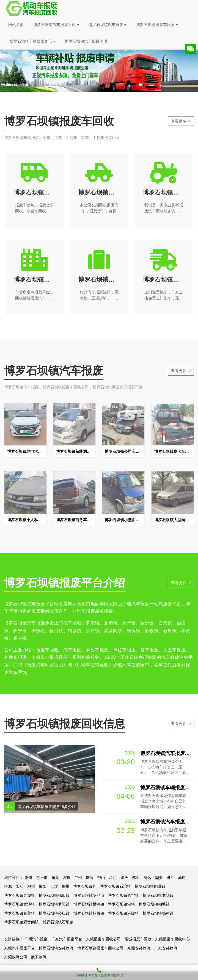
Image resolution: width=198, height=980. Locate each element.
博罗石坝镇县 (85, 886)
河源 (8, 886)
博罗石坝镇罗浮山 (89, 895)
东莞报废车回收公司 (103, 939)
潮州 (31, 886)
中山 (101, 878)
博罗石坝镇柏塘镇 (154, 904)
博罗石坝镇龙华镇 (158, 895)
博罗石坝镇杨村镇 (158, 913)
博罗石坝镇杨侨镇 (89, 913)
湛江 (170, 878)
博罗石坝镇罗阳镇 (54, 904)
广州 (78, 878)
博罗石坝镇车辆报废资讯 (32, 41)
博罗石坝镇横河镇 (89, 904)
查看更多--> (181, 121)
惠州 (28, 878)
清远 (147, 878)
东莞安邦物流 (139, 948)
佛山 (136, 878)
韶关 (159, 878)
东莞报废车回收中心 (172, 939)
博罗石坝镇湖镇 (122, 904)
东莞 (55, 878)
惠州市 (42, 878)
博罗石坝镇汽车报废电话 (86, 41)
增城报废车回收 (138, 939)
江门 (113, 878)
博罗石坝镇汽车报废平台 (56, 25)
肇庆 (124, 878)
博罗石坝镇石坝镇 (58, 922)
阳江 (20, 886)
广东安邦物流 (166, 948)
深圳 (67, 878)
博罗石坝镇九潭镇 (20, 895)
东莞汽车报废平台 (20, 948)
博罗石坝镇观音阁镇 (21, 922)
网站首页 (16, 25)
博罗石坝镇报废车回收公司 (100, 948)
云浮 (54, 886)
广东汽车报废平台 (67, 939)
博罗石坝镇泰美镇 (20, 913)
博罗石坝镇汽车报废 (108, 25)
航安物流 (39, 957)
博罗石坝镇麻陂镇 (123, 913)
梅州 (65, 886)
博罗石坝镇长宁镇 (123, 895)
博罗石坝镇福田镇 (54, 895)
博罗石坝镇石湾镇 (116, 886)
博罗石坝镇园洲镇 (150, 886)
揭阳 (43, 886)
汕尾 (182, 878)
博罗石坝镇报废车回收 (157, 25)
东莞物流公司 (16, 957)
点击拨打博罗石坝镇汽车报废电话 (99, 971)
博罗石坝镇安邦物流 (56, 948)
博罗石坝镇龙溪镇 (20, 904)
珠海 (90, 878)
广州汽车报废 (36, 939)
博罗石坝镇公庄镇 (54, 913)
